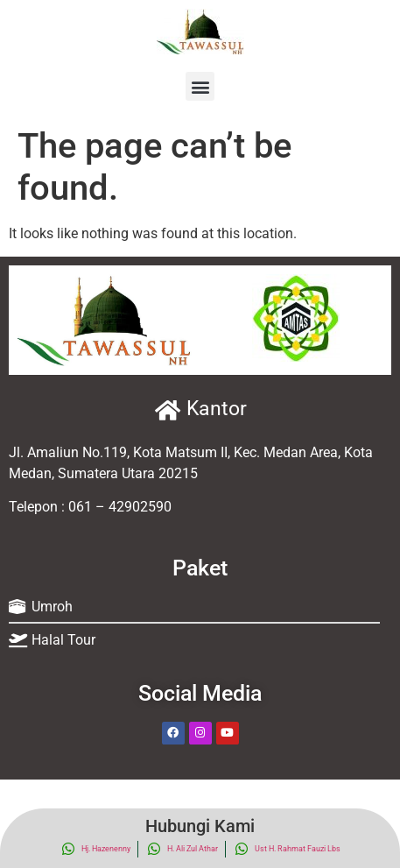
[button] (200, 86)
